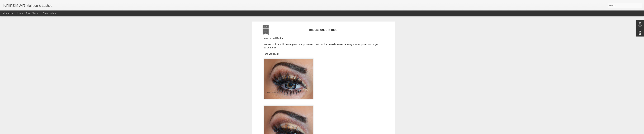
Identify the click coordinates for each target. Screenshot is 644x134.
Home (20, 13)
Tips (28, 13)
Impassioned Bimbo (323, 30)
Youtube (36, 13)
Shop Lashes (49, 13)
